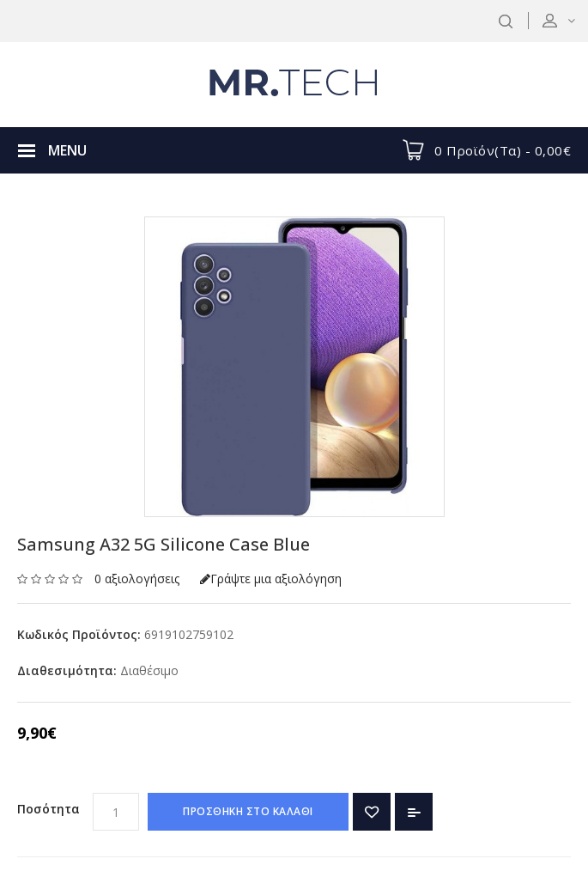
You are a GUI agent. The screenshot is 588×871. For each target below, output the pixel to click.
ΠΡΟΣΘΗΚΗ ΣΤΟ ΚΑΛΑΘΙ (248, 811)
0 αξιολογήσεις (137, 579)
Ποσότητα (48, 809)
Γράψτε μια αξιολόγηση (271, 579)
